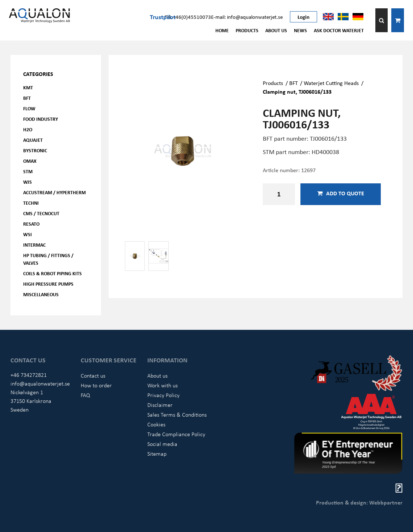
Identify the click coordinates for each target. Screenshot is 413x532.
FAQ (85, 395)
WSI (28, 234)
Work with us (163, 385)
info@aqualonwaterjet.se (40, 383)
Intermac (34, 245)
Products (247, 30)
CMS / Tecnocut (41, 213)
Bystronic (35, 150)
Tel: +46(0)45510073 (188, 17)
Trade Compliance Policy (176, 434)
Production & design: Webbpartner (359, 502)
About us (276, 30)
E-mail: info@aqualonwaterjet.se (247, 17)
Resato (31, 224)
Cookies (156, 424)
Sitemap (157, 454)
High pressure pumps (48, 284)
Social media (162, 444)
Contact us (93, 375)
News (300, 30)
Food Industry (41, 119)
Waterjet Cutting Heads (331, 83)
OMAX (30, 161)
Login (304, 17)
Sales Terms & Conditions (177, 414)
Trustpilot (163, 17)
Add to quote (341, 193)
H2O (28, 129)
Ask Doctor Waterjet (339, 30)
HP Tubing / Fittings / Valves (48, 259)
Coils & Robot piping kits (52, 273)
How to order (96, 385)
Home (222, 30)
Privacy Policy (163, 395)
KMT (28, 87)
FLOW (29, 108)
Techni (31, 203)
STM (28, 171)
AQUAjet (33, 140)
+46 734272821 (29, 375)
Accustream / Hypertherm (54, 192)
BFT (27, 98)
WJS (28, 182)
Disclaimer (160, 405)
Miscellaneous (41, 294)
